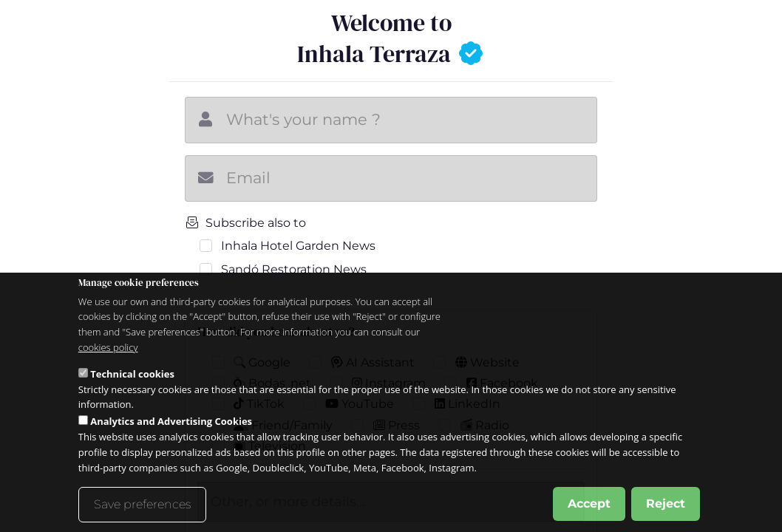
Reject (666, 504)
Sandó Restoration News (294, 269)
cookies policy (108, 347)
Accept (589, 504)
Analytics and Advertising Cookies (171, 421)
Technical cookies (132, 374)
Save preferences (142, 504)
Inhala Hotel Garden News (298, 246)
